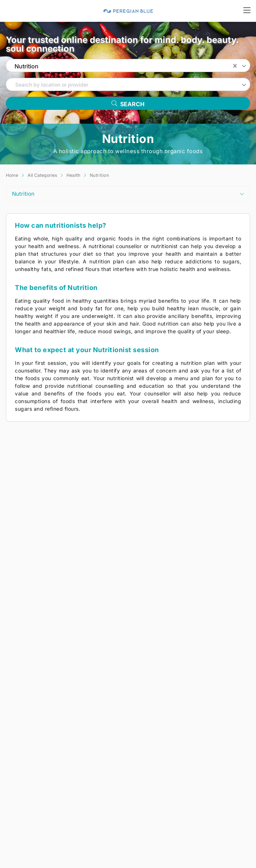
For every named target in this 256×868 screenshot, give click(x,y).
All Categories (42, 175)
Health (73, 175)
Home (12, 175)
